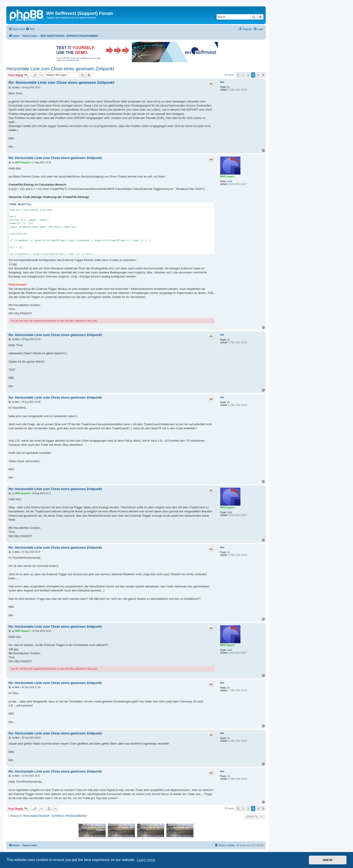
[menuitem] (30, 29)
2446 (230, 181)
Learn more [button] (146, 860)
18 (228, 87)
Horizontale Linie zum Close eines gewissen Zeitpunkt (60, 69)
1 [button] (243, 75)
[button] (238, 75)
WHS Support (227, 176)
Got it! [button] (328, 860)
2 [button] (248, 75)
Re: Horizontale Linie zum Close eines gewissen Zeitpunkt (61, 83)
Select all (25, 204)
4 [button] (258, 75)
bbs (222, 82)
